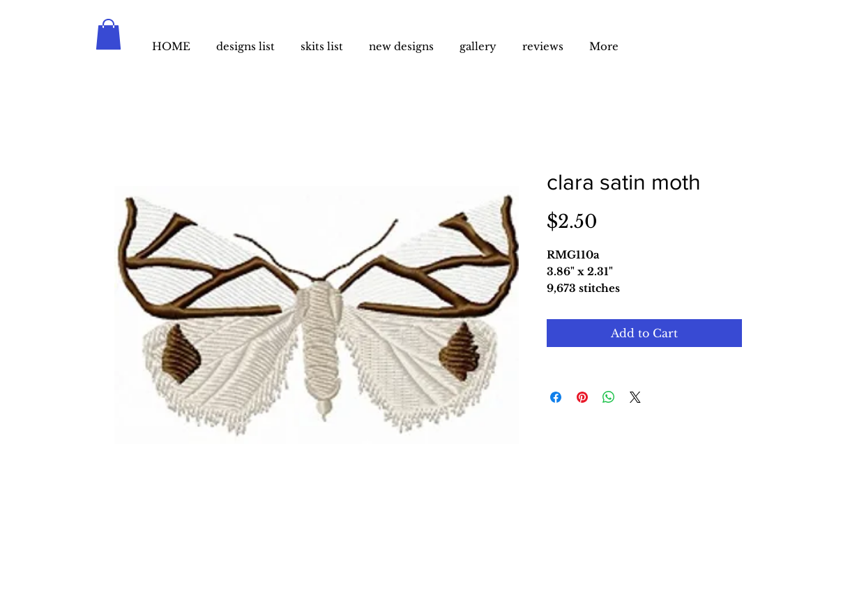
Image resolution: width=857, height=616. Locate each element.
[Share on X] (635, 397)
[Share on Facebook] (556, 397)
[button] (108, 34)
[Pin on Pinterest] (582, 397)
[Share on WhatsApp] (609, 397)
